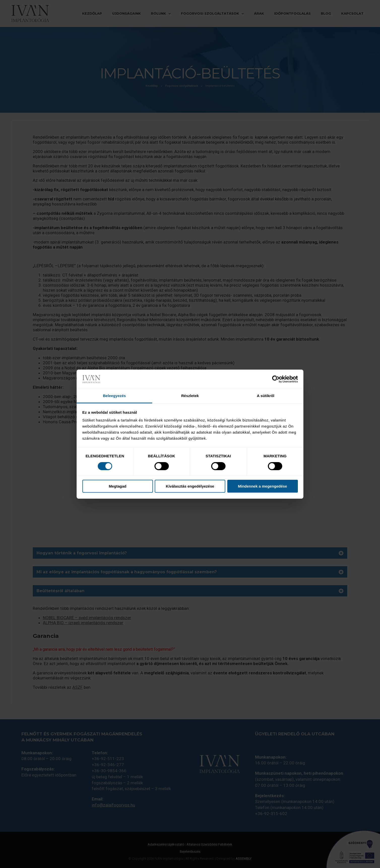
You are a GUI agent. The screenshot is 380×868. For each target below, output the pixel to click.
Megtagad (117, 486)
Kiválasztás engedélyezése (190, 486)
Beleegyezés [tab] (114, 396)
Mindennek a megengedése (262, 486)
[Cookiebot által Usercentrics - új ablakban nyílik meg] (276, 379)
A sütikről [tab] (266, 396)
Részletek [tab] (190, 396)
